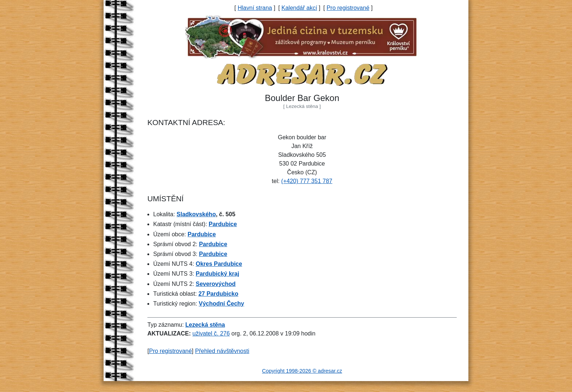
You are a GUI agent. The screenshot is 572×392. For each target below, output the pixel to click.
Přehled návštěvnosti (222, 351)
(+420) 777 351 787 (307, 181)
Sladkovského (196, 214)
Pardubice (223, 224)
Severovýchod (215, 284)
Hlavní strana (255, 8)
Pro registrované (348, 8)
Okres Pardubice (219, 264)
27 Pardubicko (218, 294)
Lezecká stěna (205, 325)
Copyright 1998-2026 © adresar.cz (302, 371)
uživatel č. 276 (211, 333)
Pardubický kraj (217, 274)
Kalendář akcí (299, 8)
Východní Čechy (221, 304)
